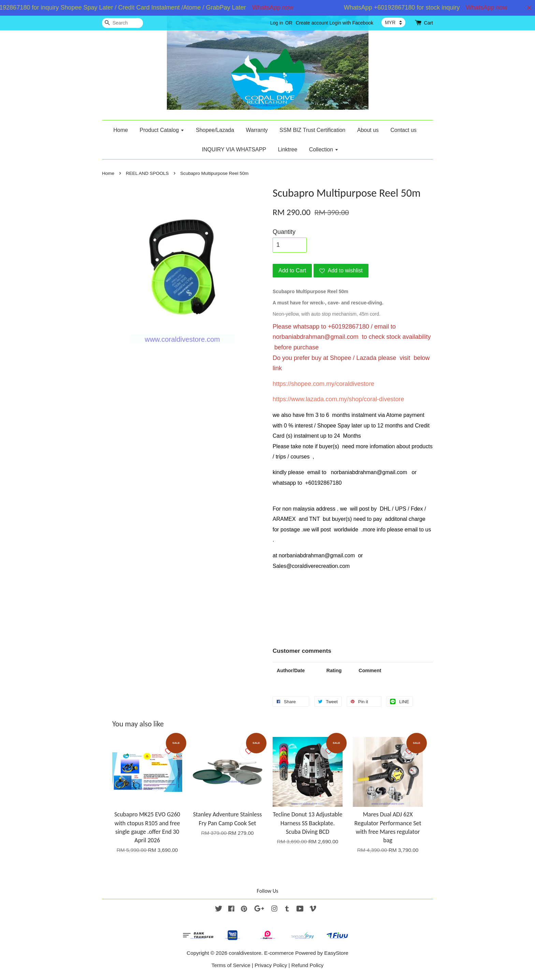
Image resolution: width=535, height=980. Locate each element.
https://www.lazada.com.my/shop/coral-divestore (338, 399)
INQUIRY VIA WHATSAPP (234, 149)
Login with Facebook (351, 23)
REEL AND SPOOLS (147, 173)
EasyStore (336, 953)
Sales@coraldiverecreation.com (311, 566)
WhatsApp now (281, 7)
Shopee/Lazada (215, 130)
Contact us (403, 130)
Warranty (257, 130)
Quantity (284, 232)
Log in (277, 23)
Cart (429, 23)
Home (121, 130)
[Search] (122, 23)
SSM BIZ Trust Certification (312, 130)
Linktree (287, 149)
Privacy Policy (271, 965)
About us (368, 130)
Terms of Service (231, 965)
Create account (312, 23)
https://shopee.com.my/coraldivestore (323, 384)
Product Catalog (162, 130)
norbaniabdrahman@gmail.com (315, 337)
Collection (324, 149)
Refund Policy (307, 965)
